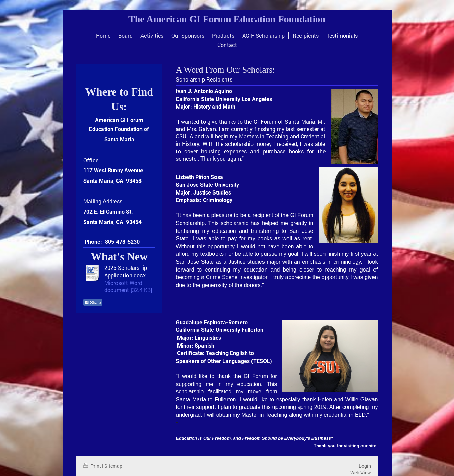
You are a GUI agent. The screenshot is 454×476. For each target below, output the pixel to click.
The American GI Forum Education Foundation (227, 19)
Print (93, 466)
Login (365, 466)
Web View (361, 472)
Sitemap (113, 466)
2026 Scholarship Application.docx (126, 271)
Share (93, 303)
